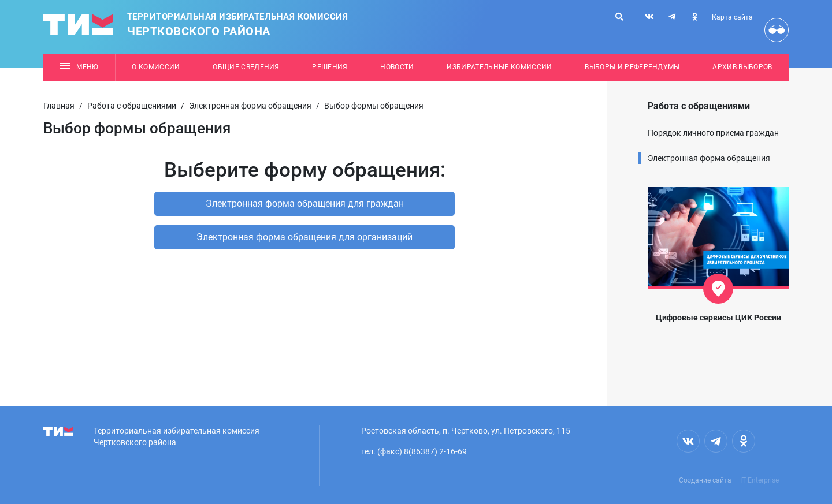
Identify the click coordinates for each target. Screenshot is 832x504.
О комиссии (156, 67)
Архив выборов (742, 67)
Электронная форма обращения (250, 106)
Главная (59, 106)
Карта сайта (732, 17)
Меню (79, 67)
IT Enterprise (759, 480)
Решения (330, 67)
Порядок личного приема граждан (713, 133)
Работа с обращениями (132, 106)
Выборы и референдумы (632, 67)
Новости (397, 67)
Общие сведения (246, 67)
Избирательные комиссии (499, 67)
